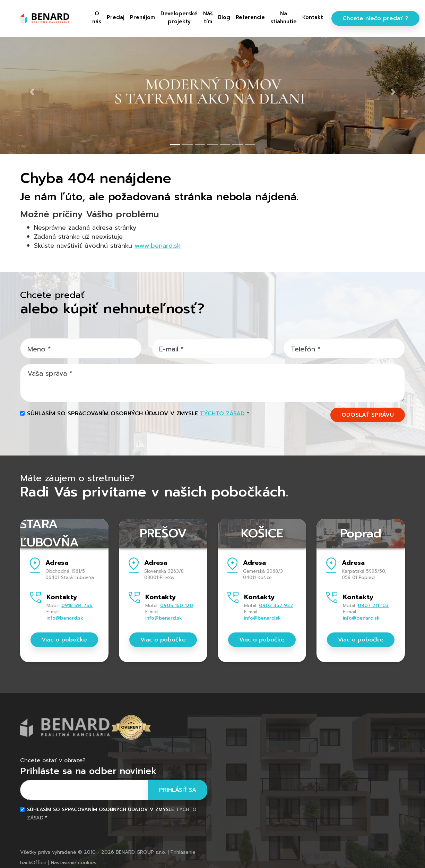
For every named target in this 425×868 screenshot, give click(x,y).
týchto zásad (222, 414)
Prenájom (142, 17)
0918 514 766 (77, 606)
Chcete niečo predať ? (375, 18)
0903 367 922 (276, 606)
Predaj (116, 17)
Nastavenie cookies (74, 863)
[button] (32, 92)
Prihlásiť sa (178, 790)
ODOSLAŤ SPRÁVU (368, 415)
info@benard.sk (65, 618)
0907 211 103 (373, 606)
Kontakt (313, 17)
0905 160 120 (177, 606)
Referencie (250, 17)
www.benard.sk (158, 246)
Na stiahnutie (284, 18)
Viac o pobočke (64, 640)
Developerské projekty (179, 18)
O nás (97, 18)
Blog (224, 17)
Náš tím (208, 18)
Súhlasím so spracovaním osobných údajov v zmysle (138, 414)
